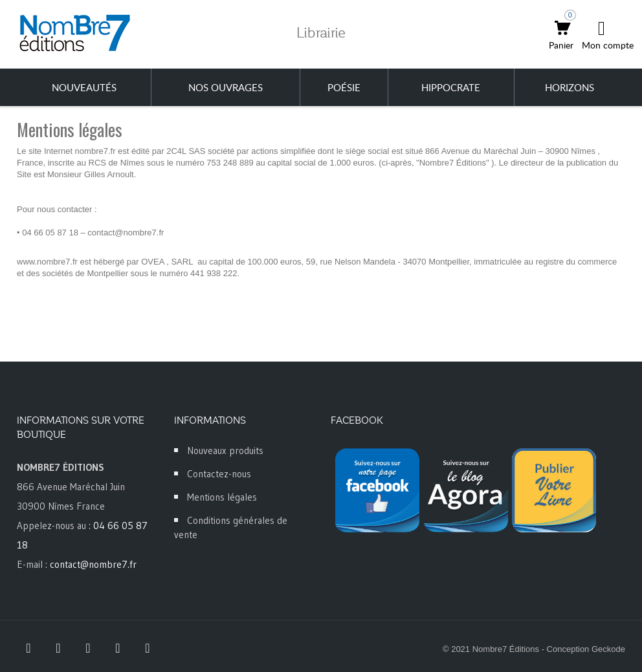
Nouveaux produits (225, 450)
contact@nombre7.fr (93, 564)
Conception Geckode (586, 649)
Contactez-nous (219, 474)
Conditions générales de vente (231, 527)
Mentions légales (222, 497)
